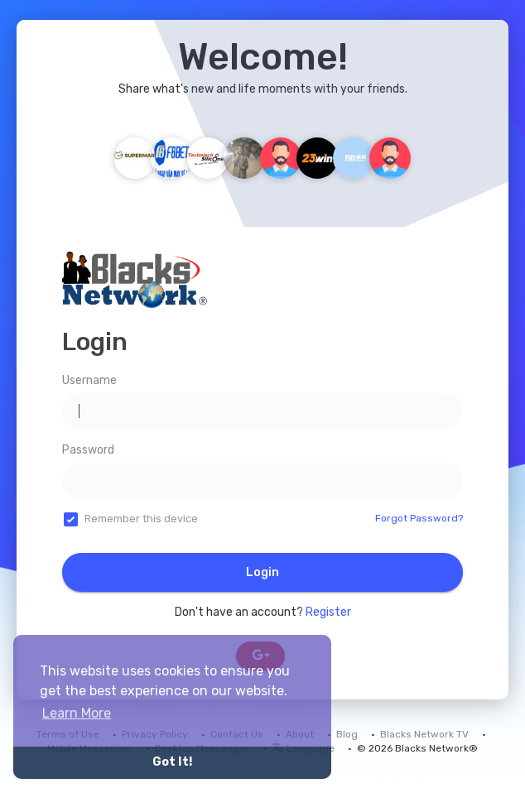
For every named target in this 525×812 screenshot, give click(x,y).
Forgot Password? (419, 518)
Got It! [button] (172, 762)
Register (328, 612)
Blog (347, 734)
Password (88, 450)
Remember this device (141, 519)
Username (89, 380)
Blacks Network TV (424, 734)
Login (262, 572)
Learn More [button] (77, 713)
